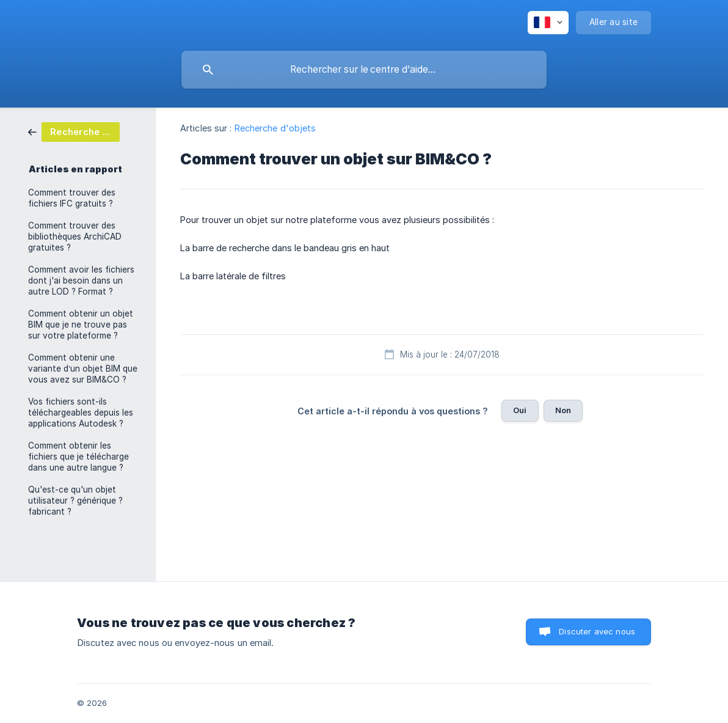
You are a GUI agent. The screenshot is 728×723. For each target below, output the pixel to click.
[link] (74, 131)
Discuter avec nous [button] (597, 631)
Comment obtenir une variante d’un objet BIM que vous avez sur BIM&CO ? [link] (83, 369)
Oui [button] (520, 410)
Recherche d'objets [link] (275, 128)
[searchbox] (364, 70)
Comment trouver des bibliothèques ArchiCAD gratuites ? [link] (75, 237)
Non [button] (563, 410)
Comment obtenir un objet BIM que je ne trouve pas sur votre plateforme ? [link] (81, 325)
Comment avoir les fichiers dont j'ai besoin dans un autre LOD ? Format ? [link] (81, 281)
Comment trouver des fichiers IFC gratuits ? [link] (72, 198)
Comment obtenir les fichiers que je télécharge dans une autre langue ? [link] (78, 457)
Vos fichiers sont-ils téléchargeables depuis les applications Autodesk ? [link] (81, 413)
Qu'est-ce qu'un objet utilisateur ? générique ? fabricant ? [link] (75, 501)
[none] (548, 23)
